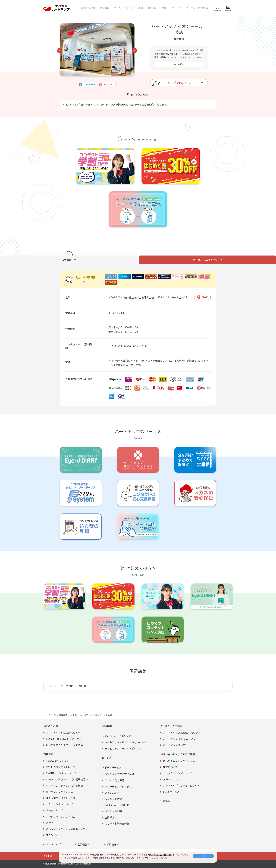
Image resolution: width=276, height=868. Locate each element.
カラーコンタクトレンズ (59, 804)
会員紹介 (109, 817)
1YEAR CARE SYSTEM (117, 805)
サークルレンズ (55, 810)
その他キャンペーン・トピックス (123, 748)
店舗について (170, 767)
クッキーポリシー (143, 858)
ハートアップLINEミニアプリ (179, 739)
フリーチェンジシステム (118, 786)
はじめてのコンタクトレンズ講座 (64, 745)
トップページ (50, 715)
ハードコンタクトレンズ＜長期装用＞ (67, 779)
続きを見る (179, 64)
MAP (205, 297)
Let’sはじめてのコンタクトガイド (65, 739)
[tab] (69, 260)
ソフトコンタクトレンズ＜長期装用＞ (67, 786)
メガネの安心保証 (114, 780)
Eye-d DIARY (112, 793)
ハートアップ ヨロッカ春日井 (70, 686)
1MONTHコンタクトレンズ (61, 773)
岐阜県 (74, 715)
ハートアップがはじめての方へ (63, 733)
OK (203, 856)
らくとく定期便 (113, 799)
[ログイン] (218, 8)
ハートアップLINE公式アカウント (182, 733)
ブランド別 (52, 835)
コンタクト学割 (113, 811)
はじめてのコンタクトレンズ (179, 761)
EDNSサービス (171, 792)
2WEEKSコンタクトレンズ (61, 767)
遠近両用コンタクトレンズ (61, 798)
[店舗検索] (228, 8)
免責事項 (48, 856)
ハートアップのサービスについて (181, 786)
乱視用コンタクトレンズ (59, 792)
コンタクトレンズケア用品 (61, 816)
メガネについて (172, 779)
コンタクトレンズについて (178, 773)
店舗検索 (63, 715)
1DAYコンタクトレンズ (59, 761)
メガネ (50, 823)
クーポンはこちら (179, 83)
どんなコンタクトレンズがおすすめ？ (67, 829)
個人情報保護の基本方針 (161, 854)
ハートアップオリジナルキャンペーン (125, 742)
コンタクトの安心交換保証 (119, 774)
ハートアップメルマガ (175, 745)
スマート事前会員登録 (117, 824)
